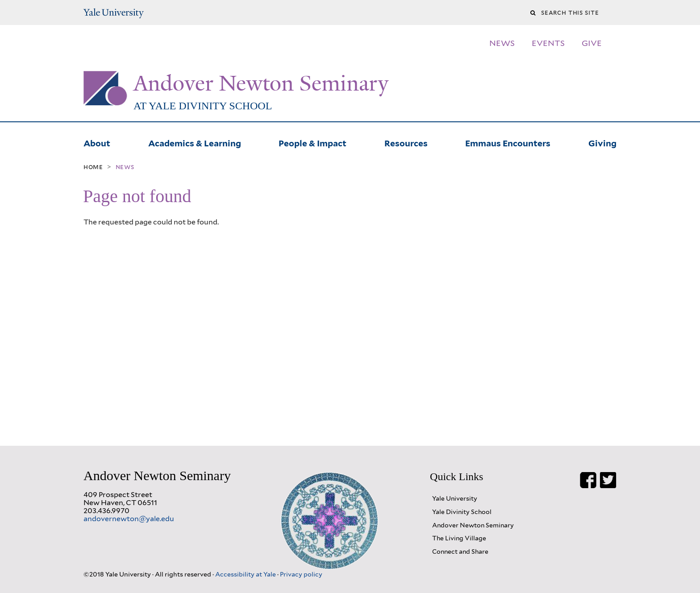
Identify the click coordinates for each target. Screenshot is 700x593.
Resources (406, 142)
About (97, 142)
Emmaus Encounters (508, 142)
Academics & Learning (195, 142)
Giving (602, 142)
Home (93, 167)
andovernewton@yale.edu (129, 519)
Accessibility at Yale (246, 574)
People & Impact (312, 142)
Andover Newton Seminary (261, 83)
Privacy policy (301, 574)
